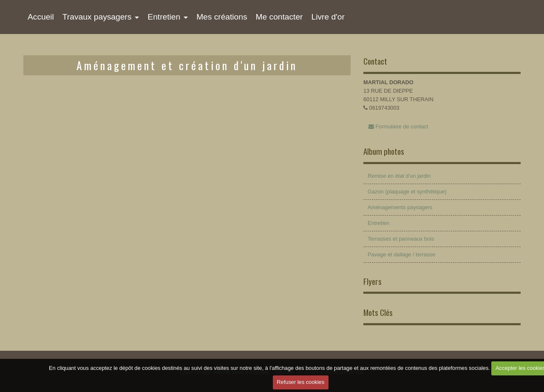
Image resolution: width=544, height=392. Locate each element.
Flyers (373, 281)
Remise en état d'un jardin (399, 176)
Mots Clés (378, 312)
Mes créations (222, 17)
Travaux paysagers (97, 17)
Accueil (41, 17)
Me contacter (279, 17)
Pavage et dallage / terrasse (401, 254)
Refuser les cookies (300, 382)
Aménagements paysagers (400, 207)
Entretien (164, 17)
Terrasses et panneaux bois (401, 239)
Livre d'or (328, 17)
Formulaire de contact (398, 126)
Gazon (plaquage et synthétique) (407, 192)
